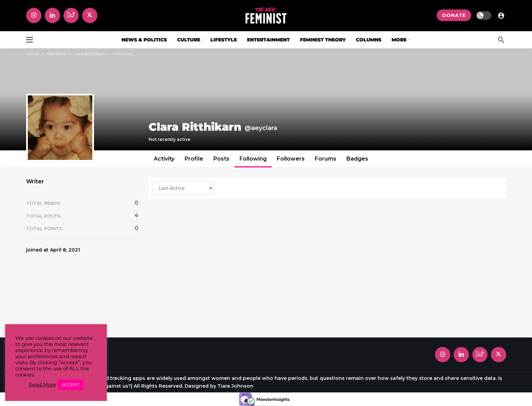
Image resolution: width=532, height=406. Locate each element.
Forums (326, 159)
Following (253, 159)
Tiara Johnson (235, 386)
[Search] (501, 40)
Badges (357, 159)
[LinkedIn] (52, 15)
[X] (90, 15)
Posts (221, 159)
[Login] (501, 15)
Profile (194, 159)
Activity (164, 159)
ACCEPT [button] (71, 385)
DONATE (454, 15)
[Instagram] (34, 15)
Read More (42, 385)
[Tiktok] (71, 15)
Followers (291, 159)
